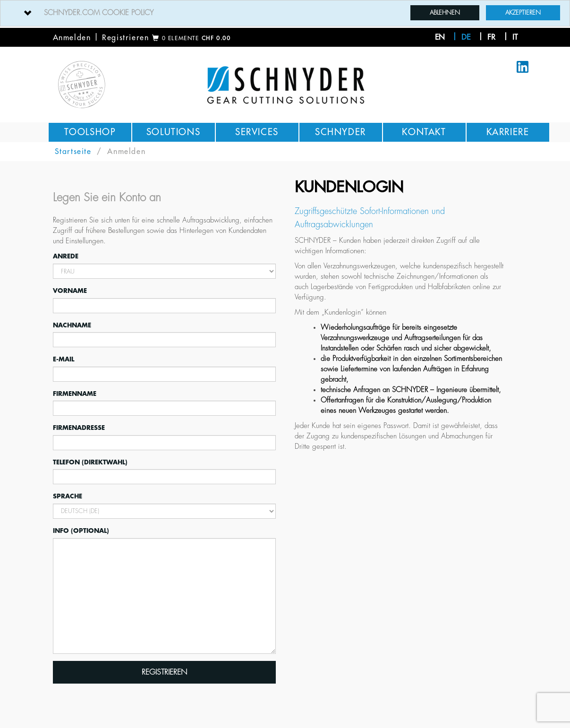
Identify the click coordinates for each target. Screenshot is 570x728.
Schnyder (340, 132)
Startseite (73, 152)
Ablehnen (445, 13)
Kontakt (424, 132)
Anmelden (72, 38)
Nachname (72, 325)
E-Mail (64, 359)
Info (81, 530)
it (515, 37)
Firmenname (75, 394)
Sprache (68, 496)
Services (257, 132)
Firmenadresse (79, 428)
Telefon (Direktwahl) (90, 462)
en (440, 37)
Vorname (70, 291)
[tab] (285, 13)
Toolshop (90, 132)
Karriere (508, 132)
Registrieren (125, 38)
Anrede (66, 256)
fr (491, 37)
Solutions (173, 132)
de (466, 37)
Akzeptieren (523, 13)
